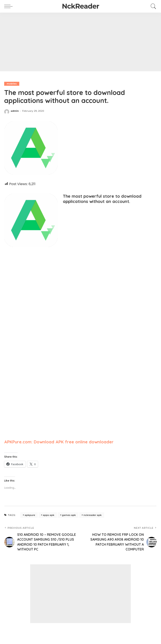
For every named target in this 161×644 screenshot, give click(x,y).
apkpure (30, 515)
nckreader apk (92, 515)
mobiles (12, 84)
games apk (69, 515)
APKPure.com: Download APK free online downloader (59, 442)
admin (15, 111)
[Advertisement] (80, 42)
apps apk (49, 515)
